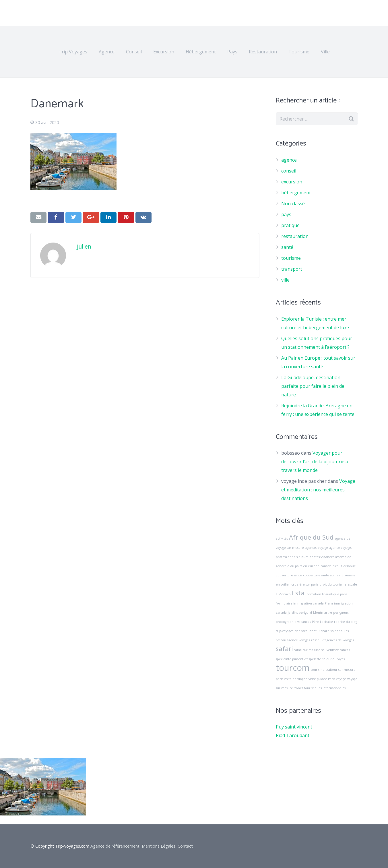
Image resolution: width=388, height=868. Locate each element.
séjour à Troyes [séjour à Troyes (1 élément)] (333, 659)
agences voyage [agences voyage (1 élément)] (317, 548)
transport (292, 269)
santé (287, 247)
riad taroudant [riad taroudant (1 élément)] (305, 631)
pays (286, 214)
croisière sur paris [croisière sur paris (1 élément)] (305, 584)
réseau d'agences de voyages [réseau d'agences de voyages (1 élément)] (332, 640)
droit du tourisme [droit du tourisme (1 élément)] (333, 584)
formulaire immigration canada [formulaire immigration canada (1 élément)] (300, 603)
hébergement (296, 193)
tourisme (291, 258)
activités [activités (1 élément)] (282, 538)
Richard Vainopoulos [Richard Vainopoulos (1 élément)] (333, 631)
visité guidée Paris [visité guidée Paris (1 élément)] (322, 679)
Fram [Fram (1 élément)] (329, 603)
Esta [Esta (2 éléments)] (298, 593)
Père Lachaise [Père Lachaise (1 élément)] (322, 622)
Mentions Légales (159, 846)
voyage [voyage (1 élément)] (341, 679)
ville (285, 280)
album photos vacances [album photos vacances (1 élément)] (316, 557)
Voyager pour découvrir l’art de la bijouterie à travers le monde (315, 462)
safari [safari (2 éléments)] (284, 649)
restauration (295, 236)
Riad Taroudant (293, 735)
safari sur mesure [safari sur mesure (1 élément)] (307, 650)
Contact (185, 846)
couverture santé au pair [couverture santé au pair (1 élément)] (322, 575)
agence (289, 160)
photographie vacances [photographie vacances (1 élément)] (293, 622)
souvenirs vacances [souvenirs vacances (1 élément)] (336, 650)
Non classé (293, 204)
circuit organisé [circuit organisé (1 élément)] (344, 566)
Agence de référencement (115, 846)
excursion (292, 182)
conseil (289, 171)
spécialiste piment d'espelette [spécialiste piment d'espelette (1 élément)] (298, 659)
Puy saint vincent (294, 727)
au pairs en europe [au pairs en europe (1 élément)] (305, 566)
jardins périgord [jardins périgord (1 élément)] (300, 613)
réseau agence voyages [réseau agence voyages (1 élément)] (293, 640)
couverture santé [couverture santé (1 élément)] (289, 575)
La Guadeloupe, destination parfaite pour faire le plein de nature (313, 386)
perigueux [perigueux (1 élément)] (341, 613)
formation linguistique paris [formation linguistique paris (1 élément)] (326, 594)
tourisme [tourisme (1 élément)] (318, 670)
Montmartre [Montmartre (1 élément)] (323, 613)
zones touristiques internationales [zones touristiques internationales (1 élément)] (320, 688)
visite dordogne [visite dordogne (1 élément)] (296, 679)
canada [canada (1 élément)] (326, 566)
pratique (290, 225)
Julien (84, 246)
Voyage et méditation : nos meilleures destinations (318, 490)
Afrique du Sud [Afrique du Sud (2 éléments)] (311, 537)
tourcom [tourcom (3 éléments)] (293, 668)
